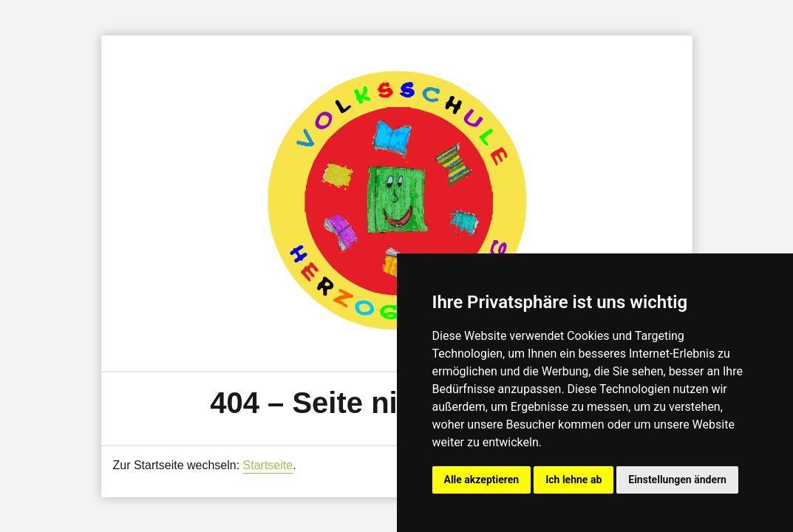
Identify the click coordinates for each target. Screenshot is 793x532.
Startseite (268, 465)
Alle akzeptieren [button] (482, 480)
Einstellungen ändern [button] (677, 480)
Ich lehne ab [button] (574, 480)
